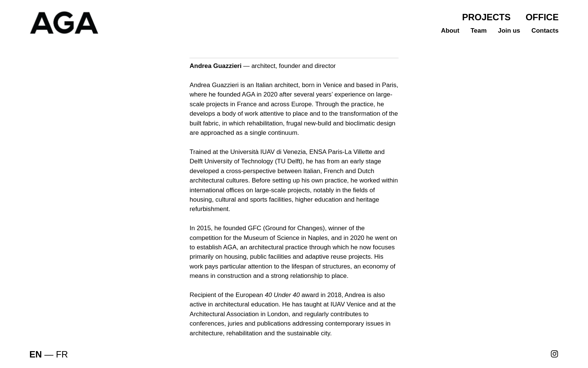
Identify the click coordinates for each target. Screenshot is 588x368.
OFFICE (542, 17)
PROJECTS (486, 17)
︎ (554, 354)
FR (62, 354)
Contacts (545, 31)
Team (479, 31)
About (450, 31)
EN (35, 354)
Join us (509, 31)
